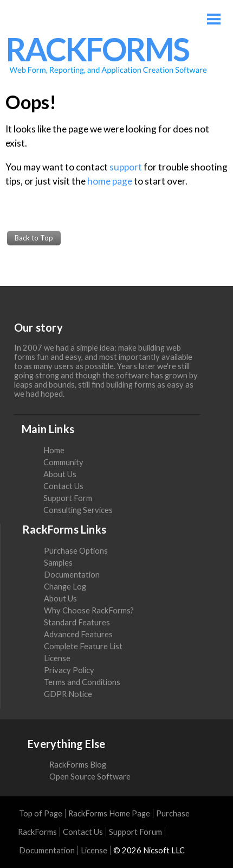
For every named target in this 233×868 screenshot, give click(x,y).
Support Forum (135, 832)
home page (110, 181)
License (57, 658)
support (126, 167)
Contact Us (63, 486)
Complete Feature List (83, 646)
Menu (214, 15)
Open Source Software (90, 777)
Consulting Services (78, 510)
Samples (58, 563)
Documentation (72, 575)
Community (63, 462)
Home (54, 450)
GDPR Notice (68, 694)
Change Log (65, 587)
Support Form (68, 498)
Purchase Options (76, 551)
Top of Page (41, 813)
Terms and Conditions (82, 682)
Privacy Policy (69, 670)
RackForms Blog (78, 765)
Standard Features (77, 622)
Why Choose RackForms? (89, 610)
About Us (60, 474)
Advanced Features (78, 634)
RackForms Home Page (109, 813)
